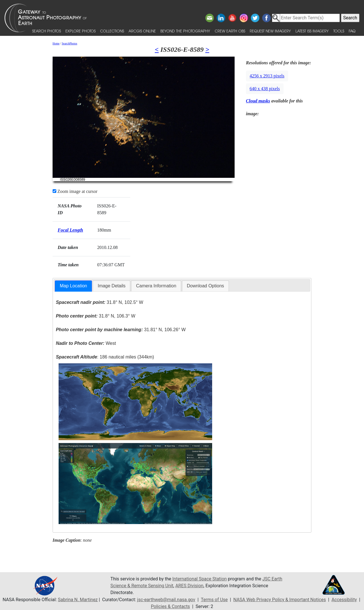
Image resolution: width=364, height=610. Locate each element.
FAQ (352, 31)
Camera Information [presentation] (156, 286)
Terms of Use (214, 600)
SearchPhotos (69, 43)
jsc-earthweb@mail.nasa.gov (166, 600)
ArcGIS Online (142, 31)
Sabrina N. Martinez (77, 600)
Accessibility (345, 600)
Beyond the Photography (185, 31)
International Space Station (200, 579)
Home (56, 43)
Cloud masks (258, 101)
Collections (112, 31)
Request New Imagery (270, 31)
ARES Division (190, 586)
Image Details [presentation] (111, 286)
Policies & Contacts (170, 606)
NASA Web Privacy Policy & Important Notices (280, 600)
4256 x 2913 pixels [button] (267, 76)
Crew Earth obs (230, 31)
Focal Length (70, 230)
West (86, 343)
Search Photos (46, 31)
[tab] (73, 286)
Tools (339, 31)
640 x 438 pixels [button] (265, 89)
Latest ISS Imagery (312, 31)
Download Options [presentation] (205, 286)
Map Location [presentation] (73, 286)
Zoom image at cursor (75, 191)
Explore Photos (80, 31)
